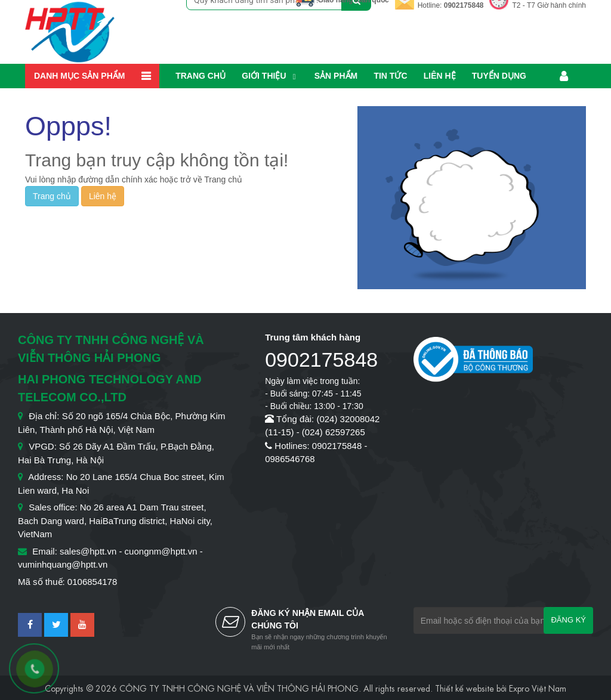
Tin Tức (390, 76)
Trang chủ (200, 76)
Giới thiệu (264, 76)
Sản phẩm (336, 76)
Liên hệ (440, 76)
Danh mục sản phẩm (79, 76)
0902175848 (464, 5)
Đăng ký (568, 620)
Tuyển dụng (499, 76)
